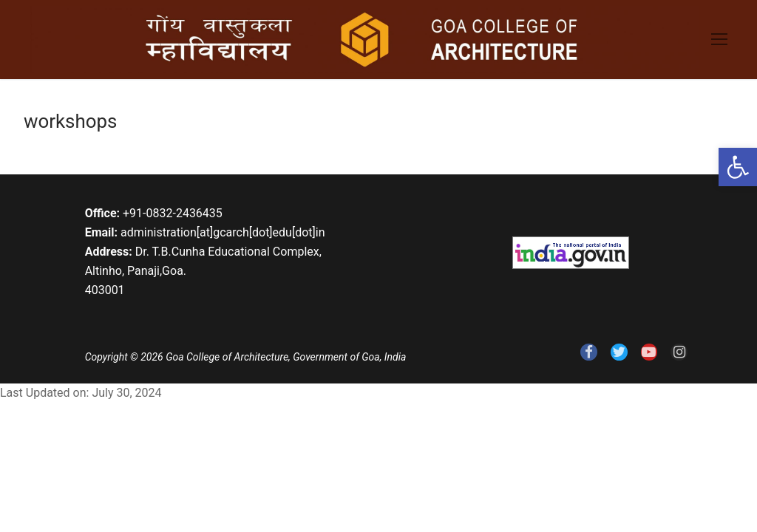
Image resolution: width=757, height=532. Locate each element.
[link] (738, 167)
